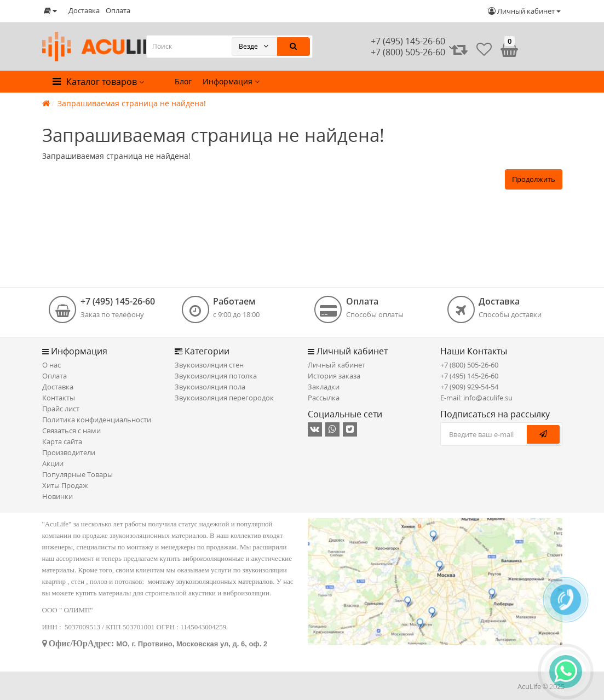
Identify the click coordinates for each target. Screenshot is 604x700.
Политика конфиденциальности (97, 420)
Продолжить (534, 179)
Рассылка (324, 398)
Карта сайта (62, 441)
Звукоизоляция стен (209, 365)
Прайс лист (61, 409)
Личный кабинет (336, 365)
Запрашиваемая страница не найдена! (132, 103)
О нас (51, 365)
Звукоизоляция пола (210, 387)
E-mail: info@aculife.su (476, 398)
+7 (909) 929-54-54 (469, 387)
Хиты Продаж (65, 485)
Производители (69, 452)
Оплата (118, 10)
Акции (53, 463)
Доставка (84, 10)
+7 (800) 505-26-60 (469, 365)
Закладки (324, 387)
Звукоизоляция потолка (216, 376)
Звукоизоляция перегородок (224, 398)
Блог (183, 81)
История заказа (334, 376)
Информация (231, 81)
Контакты (59, 398)
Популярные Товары (77, 474)
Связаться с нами (71, 431)
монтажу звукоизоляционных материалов (211, 581)
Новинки (57, 496)
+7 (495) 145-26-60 (408, 41)
